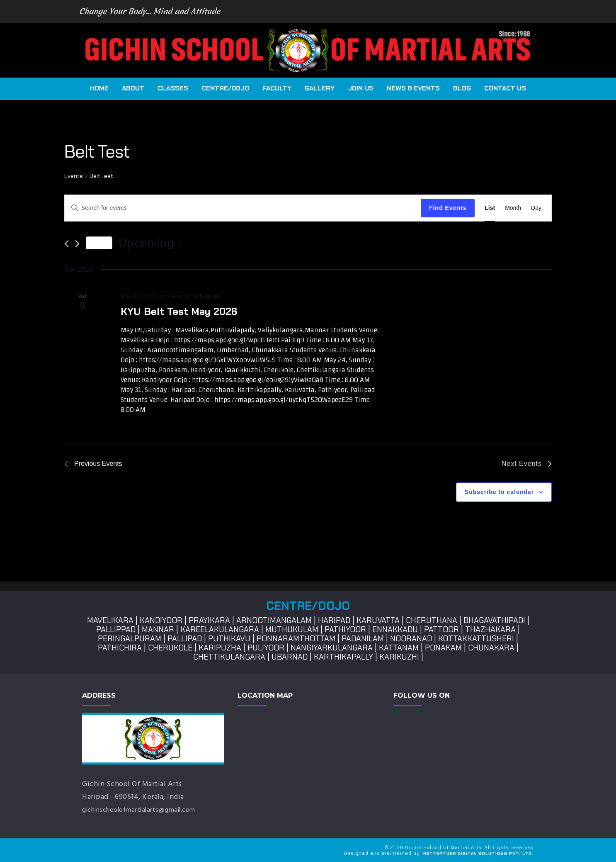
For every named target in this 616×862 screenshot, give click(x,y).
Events (74, 176)
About (133, 88)
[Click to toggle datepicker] (150, 243)
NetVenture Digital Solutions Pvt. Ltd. (478, 853)
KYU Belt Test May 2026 (179, 311)
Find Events (448, 208)
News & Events (413, 88)
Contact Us (505, 88)
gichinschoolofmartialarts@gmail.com (146, 810)
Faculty (277, 88)
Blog (462, 88)
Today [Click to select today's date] (99, 243)
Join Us (361, 88)
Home (99, 88)
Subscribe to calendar (499, 492)
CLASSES (173, 88)
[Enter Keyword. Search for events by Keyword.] (243, 208)
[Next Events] (77, 244)
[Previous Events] (67, 244)
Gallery (320, 88)
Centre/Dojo (225, 88)
